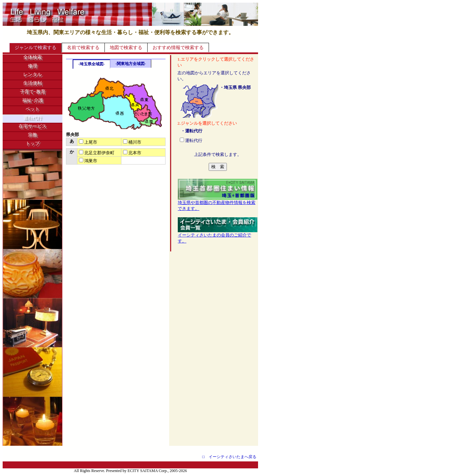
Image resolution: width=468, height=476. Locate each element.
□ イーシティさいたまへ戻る (229, 457)
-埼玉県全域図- (92, 64)
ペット (33, 109)
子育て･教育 (33, 92)
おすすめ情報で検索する (178, 48)
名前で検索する (83, 48)
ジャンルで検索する (35, 48)
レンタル (33, 74)
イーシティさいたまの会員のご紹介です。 (218, 236)
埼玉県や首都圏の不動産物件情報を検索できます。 (218, 203)
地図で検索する (126, 48)
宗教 (33, 135)
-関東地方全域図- (131, 64)
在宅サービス (33, 126)
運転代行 (33, 118)
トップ (33, 143)
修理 (33, 66)
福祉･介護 (33, 100)
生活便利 (33, 83)
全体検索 (33, 57)
